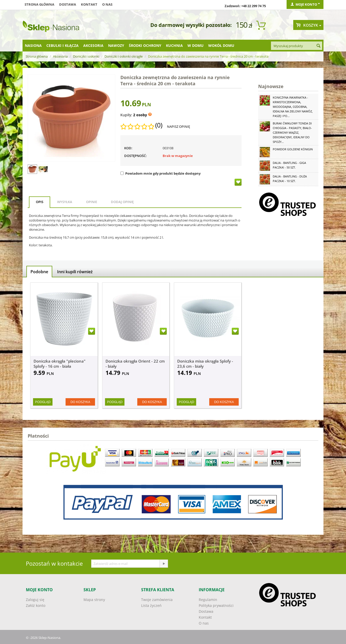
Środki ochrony (145, 45)
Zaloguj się (35, 600)
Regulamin (208, 600)
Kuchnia (174, 45)
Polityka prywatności (216, 605)
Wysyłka (65, 202)
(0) (159, 125)
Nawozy (116, 45)
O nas (107, 4)
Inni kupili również (75, 272)
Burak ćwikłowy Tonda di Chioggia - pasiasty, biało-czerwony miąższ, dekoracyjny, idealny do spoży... (292, 133)
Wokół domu (221, 45)
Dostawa (68, 4)
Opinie (92, 202)
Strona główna (39, 4)
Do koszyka (80, 402)
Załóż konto (36, 605)
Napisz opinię (179, 126)
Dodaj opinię (122, 202)
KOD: (128, 148)
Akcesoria (93, 45)
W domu (196, 45)
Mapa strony (94, 600)
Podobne (39, 272)
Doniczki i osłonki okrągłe (124, 56)
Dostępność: (135, 156)
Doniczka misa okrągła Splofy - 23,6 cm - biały (205, 364)
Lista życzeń (151, 605)
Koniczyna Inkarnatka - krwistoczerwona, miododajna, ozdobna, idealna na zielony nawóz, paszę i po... (293, 107)
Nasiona (33, 45)
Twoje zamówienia (157, 600)
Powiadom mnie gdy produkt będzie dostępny (160, 173)
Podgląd (43, 402)
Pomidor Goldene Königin (293, 149)
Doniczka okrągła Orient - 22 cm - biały (135, 364)
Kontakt (89, 4)
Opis (40, 202)
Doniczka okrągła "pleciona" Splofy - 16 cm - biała (60, 364)
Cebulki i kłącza (62, 45)
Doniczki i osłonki (86, 56)
